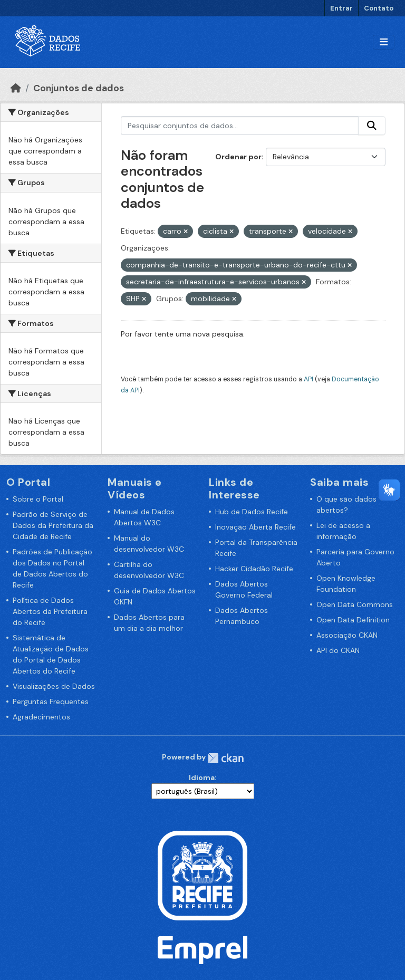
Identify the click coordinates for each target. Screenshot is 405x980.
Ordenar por (238, 157)
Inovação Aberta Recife (255, 527)
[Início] (16, 88)
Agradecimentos (41, 717)
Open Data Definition (353, 620)
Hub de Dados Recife (252, 512)
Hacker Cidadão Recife (254, 569)
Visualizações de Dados (54, 686)
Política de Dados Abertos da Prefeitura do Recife (50, 611)
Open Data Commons (355, 604)
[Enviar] (372, 126)
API (308, 379)
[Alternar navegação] (384, 42)
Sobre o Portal (38, 499)
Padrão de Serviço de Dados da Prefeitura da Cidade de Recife (53, 525)
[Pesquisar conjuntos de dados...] (240, 126)
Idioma (202, 777)
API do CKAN (338, 650)
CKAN (226, 758)
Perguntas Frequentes (51, 702)
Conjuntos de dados (79, 88)
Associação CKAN (347, 635)
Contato (379, 8)
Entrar (341, 8)
